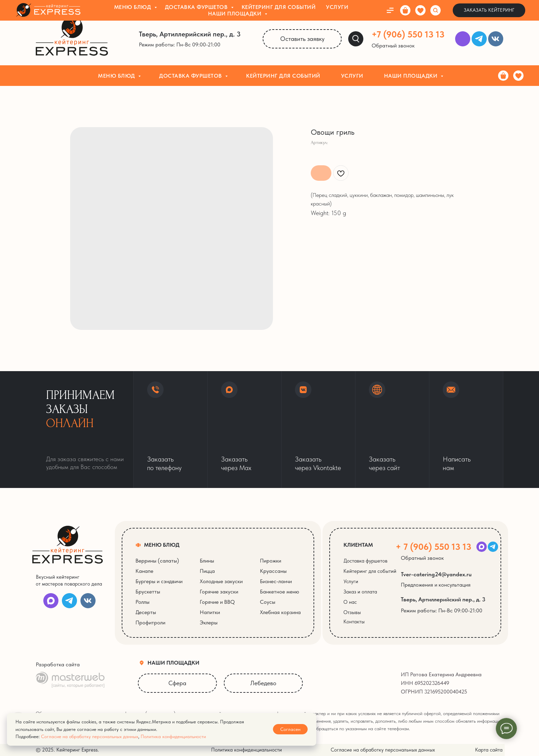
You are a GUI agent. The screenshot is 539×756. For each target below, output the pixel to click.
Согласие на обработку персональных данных (90, 736)
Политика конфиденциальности (173, 736)
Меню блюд (117, 76)
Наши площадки (411, 76)
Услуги (352, 76)
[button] (397, 46)
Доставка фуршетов (191, 76)
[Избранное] (518, 76)
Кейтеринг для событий (283, 76)
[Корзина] (503, 76)
